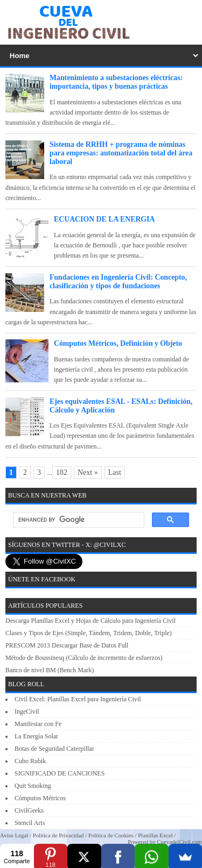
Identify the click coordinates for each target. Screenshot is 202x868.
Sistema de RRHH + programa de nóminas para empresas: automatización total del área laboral (121, 153)
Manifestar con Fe (38, 724)
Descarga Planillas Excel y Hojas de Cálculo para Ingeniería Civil (90, 621)
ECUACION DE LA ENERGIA (104, 219)
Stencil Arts (30, 823)
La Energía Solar (36, 736)
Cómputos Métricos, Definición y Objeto (118, 343)
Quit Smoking (33, 786)
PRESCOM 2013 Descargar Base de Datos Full (67, 645)
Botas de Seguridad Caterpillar (54, 749)
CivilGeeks (29, 810)
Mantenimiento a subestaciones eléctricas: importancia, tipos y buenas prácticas (116, 82)
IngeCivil (27, 712)
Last (115, 472)
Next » (88, 472)
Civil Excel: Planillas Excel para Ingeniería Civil (78, 699)
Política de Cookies (111, 835)
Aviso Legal (14, 835)
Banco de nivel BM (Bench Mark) (50, 670)
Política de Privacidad (58, 835)
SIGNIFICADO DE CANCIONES (60, 773)
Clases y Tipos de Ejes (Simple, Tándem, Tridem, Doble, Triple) (89, 633)
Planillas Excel (155, 835)
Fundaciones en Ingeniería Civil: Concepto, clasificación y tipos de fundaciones (118, 282)
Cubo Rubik (30, 761)
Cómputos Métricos (40, 798)
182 (62, 472)
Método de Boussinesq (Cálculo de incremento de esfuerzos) (84, 658)
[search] (78, 520)
